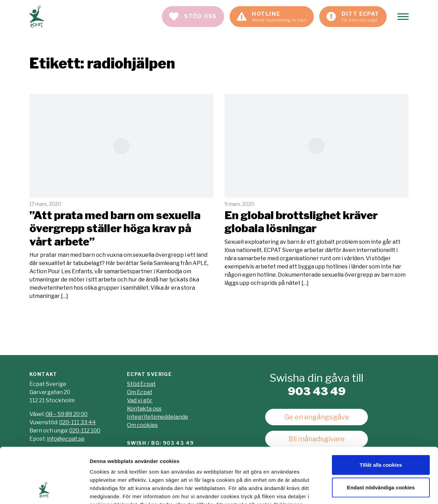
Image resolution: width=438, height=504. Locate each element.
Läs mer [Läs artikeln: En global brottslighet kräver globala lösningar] (317, 190)
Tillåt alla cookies (381, 415)
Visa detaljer (372, 490)
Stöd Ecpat (141, 384)
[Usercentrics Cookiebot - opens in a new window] (44, 491)
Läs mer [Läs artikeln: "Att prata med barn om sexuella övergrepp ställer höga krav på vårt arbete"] (121, 197)
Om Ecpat (140, 392)
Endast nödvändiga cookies (381, 437)
